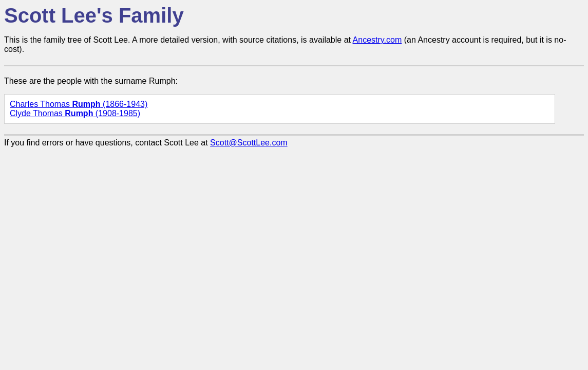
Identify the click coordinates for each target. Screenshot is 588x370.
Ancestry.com (377, 40)
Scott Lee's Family (94, 15)
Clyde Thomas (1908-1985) (75, 113)
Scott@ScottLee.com (249, 143)
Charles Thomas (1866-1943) (79, 104)
